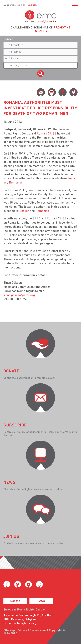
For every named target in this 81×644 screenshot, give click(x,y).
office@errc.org (25, 623)
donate (11, 371)
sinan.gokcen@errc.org (19, 295)
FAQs (41, 601)
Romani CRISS (47, 134)
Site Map (9, 630)
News (9, 483)
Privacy (22, 630)
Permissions (38, 630)
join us (11, 537)
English (32, 5)
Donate (15, 601)
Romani (22, 5)
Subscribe (10, 5)
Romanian (16, 183)
